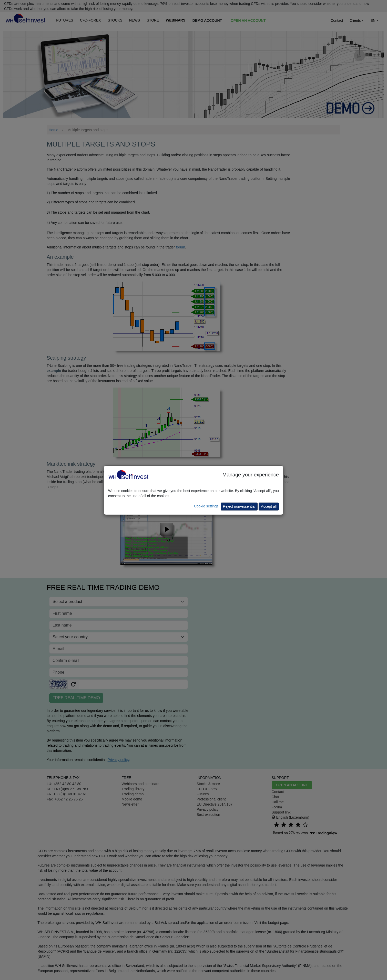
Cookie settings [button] (206, 506)
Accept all (269, 506)
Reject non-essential (239, 506)
